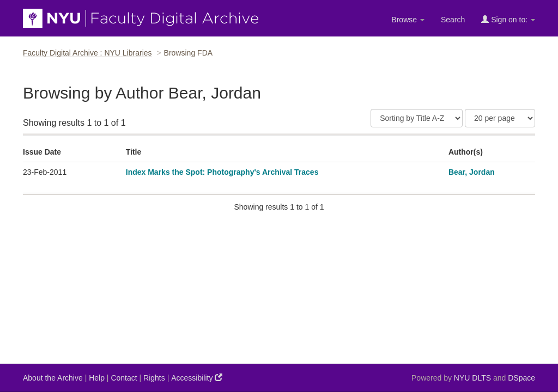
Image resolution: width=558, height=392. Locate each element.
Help (97, 378)
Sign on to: (508, 19)
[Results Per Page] (500, 118)
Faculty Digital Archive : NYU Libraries (87, 53)
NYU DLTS (472, 378)
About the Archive (53, 378)
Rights (154, 378)
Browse (408, 20)
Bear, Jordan (472, 172)
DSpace (521, 378)
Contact (124, 378)
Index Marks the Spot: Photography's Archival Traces (222, 172)
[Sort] (417, 118)
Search (453, 20)
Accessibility (197, 378)
